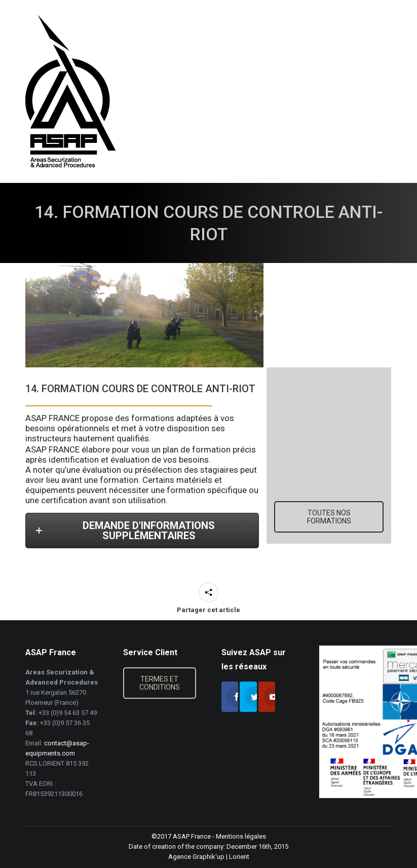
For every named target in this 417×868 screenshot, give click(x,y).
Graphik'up (208, 857)
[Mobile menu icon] (401, 92)
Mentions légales (241, 836)
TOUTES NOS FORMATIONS (329, 517)
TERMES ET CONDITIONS (160, 683)
